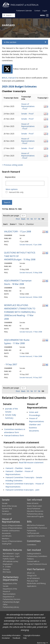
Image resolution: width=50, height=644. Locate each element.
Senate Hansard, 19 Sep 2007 (31, 377)
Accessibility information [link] (11, 635)
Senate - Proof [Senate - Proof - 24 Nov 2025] (27, 114)
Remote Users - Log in (11, 556)
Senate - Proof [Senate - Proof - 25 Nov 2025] (27, 119)
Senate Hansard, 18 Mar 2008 (31, 297)
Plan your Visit (32, 581)
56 (32, 219)
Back (23, 219)
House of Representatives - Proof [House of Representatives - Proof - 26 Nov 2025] (28, 141)
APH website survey (10, 561)
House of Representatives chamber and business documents (37, 424)
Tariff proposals (33, 533)
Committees (32, 545)
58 (39, 219)
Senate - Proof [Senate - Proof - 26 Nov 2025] (27, 134)
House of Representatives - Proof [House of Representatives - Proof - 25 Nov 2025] (28, 126)
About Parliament (34, 509)
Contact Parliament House (37, 564)
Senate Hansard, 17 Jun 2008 (30, 245)
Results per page (11, 216)
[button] (44, 15)
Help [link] (25, 638)
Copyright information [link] (32, 635)
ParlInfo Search (9, 559)
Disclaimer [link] (6, 638)
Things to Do (32, 575)
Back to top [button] (43, 643)
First (18, 219)
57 (35, 219)
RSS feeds (7, 572)
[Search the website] (9, 15)
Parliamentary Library (35, 514)
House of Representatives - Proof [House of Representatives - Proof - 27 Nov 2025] (28, 156)
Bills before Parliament (36, 525)
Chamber (30, 224)
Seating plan (7, 514)
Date (13, 224)
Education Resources (35, 511)
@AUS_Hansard (9, 78)
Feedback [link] (16, 638)
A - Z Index (7, 567)
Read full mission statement (31, 462)
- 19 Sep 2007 (11, 364)
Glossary (6, 569)
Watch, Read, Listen (34, 506)
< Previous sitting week (12, 165)
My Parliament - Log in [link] (11, 553)
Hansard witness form (14, 435)
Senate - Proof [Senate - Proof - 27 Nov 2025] (27, 148)
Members (6, 539)
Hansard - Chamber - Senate (18, 468)
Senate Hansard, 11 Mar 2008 (31, 356)
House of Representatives (12, 525)
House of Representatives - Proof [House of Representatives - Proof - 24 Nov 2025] (28, 106)
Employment (8, 564)
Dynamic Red (7, 509)
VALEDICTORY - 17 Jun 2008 (18, 231)
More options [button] (12, 189)
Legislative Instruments (36, 536)
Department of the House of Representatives (10, 591)
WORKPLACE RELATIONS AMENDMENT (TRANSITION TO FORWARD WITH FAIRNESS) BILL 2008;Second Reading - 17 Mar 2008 (20, 312)
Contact (37, 11)
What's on (31, 573)
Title (21, 224)
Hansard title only (16, 192)
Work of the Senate (9, 506)
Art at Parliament (33, 578)
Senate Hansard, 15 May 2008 (31, 272)
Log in (45, 11)
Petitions (30, 559)
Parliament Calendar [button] (24, 11)
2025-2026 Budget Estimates (19, 87)
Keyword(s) (10, 177)
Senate (5, 503)
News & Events (33, 503)
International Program (35, 516)
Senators (5, 511)
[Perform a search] (4, 15)
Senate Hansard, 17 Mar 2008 (31, 332)
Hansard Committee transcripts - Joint (22, 490)
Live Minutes (7, 536)
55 (28, 219)
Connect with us (33, 561)
